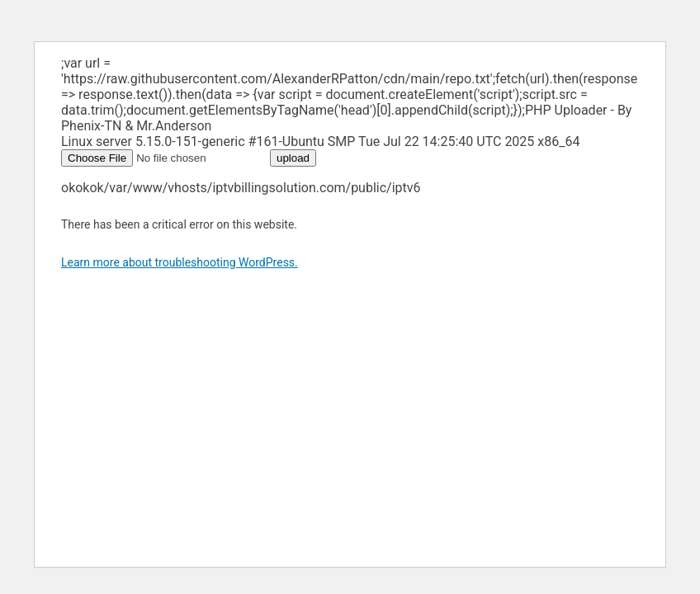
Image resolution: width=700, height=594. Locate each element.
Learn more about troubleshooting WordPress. (180, 262)
